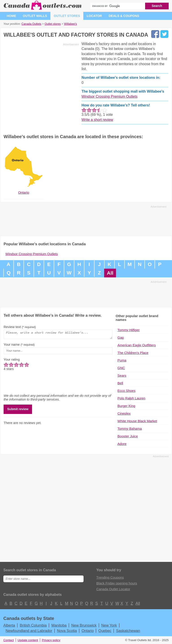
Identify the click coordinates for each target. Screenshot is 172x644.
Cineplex (124, 413)
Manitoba (59, 625)
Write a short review (97, 120)
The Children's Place (133, 353)
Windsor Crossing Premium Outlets (110, 97)
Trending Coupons (110, 577)
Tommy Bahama (130, 429)
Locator (94, 16)
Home (11, 16)
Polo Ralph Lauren (131, 398)
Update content (28, 640)
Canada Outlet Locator (113, 589)
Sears (122, 375)
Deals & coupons (124, 16)
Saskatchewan (128, 631)
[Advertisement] (41, 79)
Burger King (126, 406)
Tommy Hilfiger (129, 330)
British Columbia (33, 625)
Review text (20, 327)
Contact (9, 640)
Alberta (9, 625)
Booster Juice (128, 436)
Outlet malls (35, 16)
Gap (121, 338)
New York (109, 625)
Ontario (88, 631)
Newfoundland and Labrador (29, 631)
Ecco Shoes (127, 391)
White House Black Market (137, 421)
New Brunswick (84, 625)
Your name (19, 346)
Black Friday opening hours (117, 583)
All (110, 273)
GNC (121, 368)
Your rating (12, 361)
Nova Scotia (67, 631)
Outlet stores (67, 16)
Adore (122, 444)
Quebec (105, 631)
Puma (122, 360)
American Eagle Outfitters (137, 345)
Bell (120, 383)
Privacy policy (51, 640)
